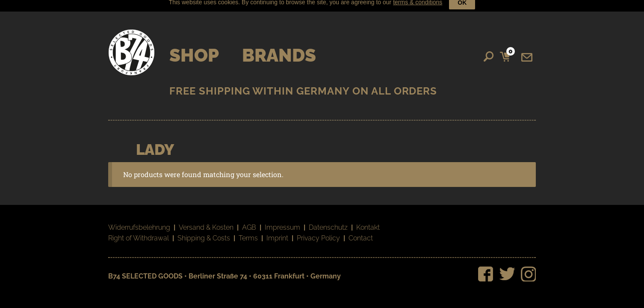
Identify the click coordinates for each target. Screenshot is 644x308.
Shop (194, 51)
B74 (131, 48)
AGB (249, 223)
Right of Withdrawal (139, 234)
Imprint (277, 234)
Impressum (282, 223)
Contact (361, 234)
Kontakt (368, 223)
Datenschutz (328, 223)
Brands (279, 51)
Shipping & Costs (204, 234)
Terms (248, 234)
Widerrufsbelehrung (139, 223)
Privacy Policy (318, 234)
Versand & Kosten (206, 223)
